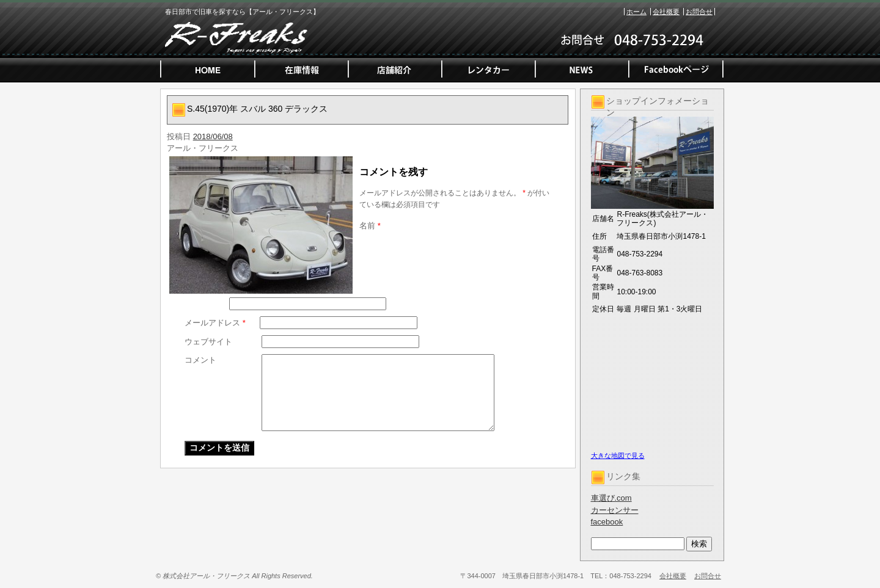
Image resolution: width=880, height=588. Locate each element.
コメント (200, 360)
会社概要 (666, 12)
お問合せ (699, 12)
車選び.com (611, 498)
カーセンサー (615, 510)
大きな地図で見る (618, 456)
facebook (607, 522)
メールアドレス (215, 323)
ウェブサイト (208, 342)
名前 (370, 226)
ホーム (636, 12)
